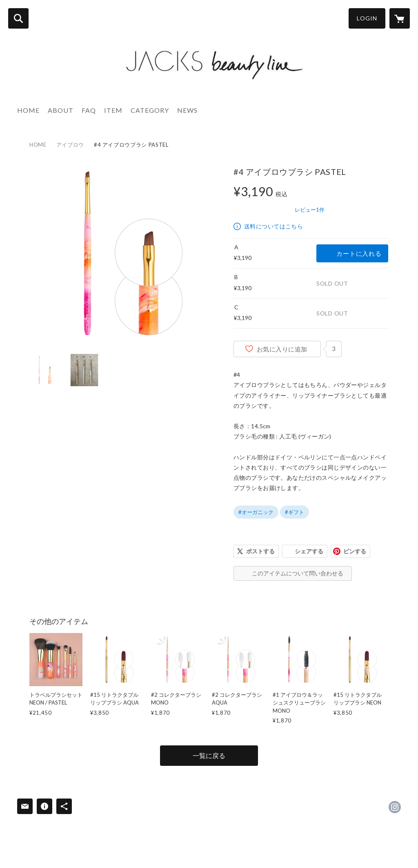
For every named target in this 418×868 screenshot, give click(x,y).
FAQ (89, 110)
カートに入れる (359, 253)
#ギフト (295, 512)
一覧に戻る (209, 755)
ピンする (355, 551)
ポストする (260, 551)
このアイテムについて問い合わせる (298, 573)
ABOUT (61, 110)
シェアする (309, 551)
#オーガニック (256, 512)
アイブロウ (70, 145)
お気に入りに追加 (282, 349)
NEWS (187, 110)
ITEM (113, 110)
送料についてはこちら (273, 226)
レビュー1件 (310, 210)
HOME (28, 110)
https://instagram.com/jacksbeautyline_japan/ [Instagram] (395, 807)
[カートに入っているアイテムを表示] (400, 18)
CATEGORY (150, 110)
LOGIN (367, 18)
